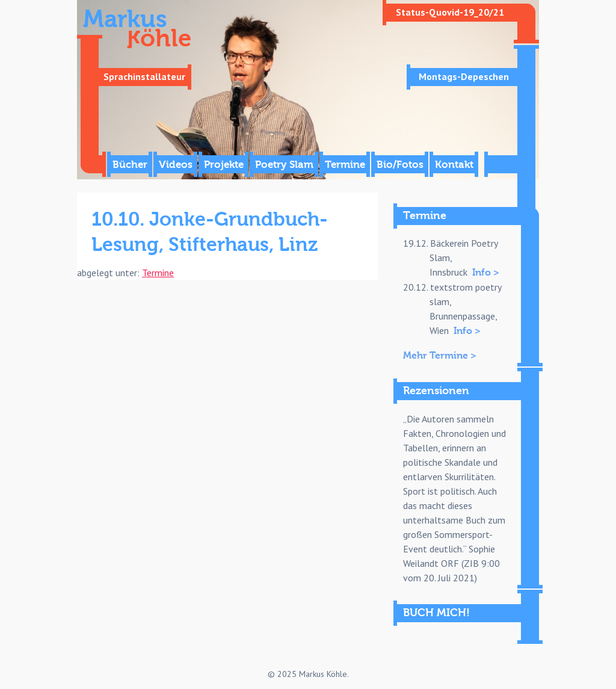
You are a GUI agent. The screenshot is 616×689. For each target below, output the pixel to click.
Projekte (224, 165)
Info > (486, 273)
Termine (345, 165)
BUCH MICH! (436, 613)
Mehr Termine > (440, 356)
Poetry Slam (284, 165)
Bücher (130, 165)
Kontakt (454, 165)
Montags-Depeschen (464, 76)
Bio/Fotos (400, 165)
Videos (176, 165)
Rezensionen (436, 391)
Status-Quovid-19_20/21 (450, 12)
